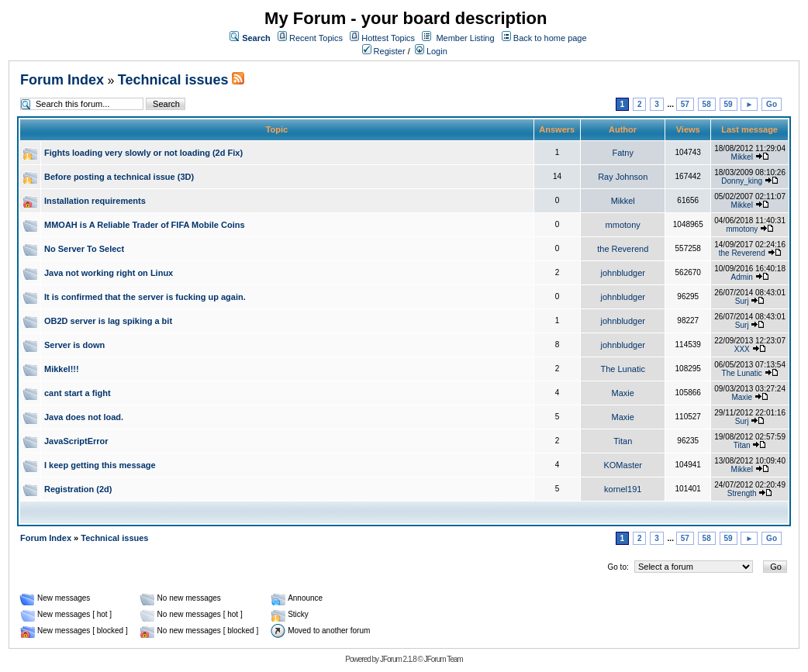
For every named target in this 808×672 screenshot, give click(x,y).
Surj (742, 301)
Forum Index (62, 80)
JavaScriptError (76, 441)
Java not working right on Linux (109, 273)
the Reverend (623, 249)
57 (685, 104)
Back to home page (550, 38)
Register (384, 51)
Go (772, 104)
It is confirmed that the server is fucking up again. (145, 297)
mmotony (623, 225)
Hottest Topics (388, 38)
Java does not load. (84, 417)
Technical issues (173, 80)
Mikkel (742, 157)
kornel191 (623, 489)
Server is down (74, 345)
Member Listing (465, 38)
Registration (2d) (78, 489)
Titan (623, 441)
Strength (742, 493)
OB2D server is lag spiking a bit (108, 321)
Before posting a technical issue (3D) (119, 177)
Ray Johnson (623, 177)
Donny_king (742, 181)
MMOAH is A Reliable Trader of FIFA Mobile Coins (145, 225)
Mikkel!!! (62, 369)
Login (431, 51)
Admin (742, 277)
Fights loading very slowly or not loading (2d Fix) (143, 153)
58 (707, 104)
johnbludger (623, 273)
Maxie (623, 393)
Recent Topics (316, 38)
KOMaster (623, 465)
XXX (742, 349)
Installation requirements (95, 201)
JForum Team (444, 659)
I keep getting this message (100, 465)
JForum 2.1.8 (398, 659)
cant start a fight (78, 393)
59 (729, 104)
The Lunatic (622, 369)
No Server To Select (84, 249)
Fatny (623, 153)
